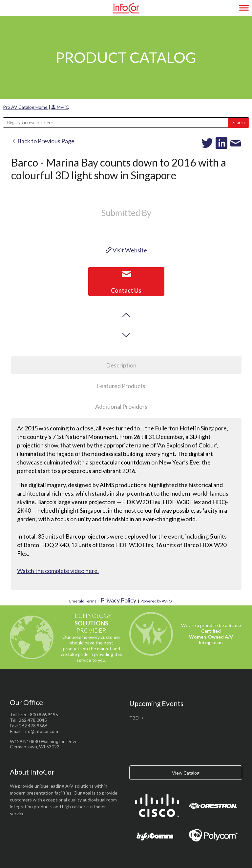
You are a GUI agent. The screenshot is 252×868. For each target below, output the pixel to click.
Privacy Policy (118, 600)
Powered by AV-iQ (156, 601)
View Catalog (186, 773)
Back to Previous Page (43, 141)
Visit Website (126, 250)
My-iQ (60, 107)
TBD (134, 718)
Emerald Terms (83, 601)
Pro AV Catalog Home (26, 107)
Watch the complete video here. (58, 571)
